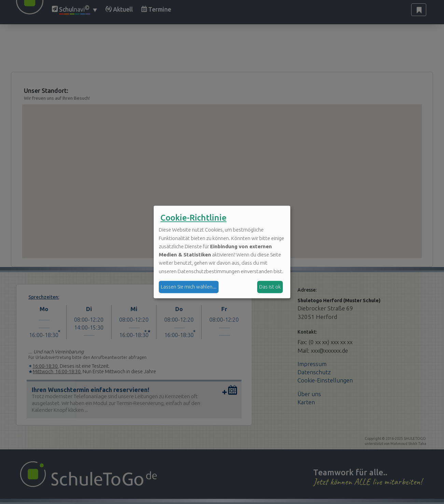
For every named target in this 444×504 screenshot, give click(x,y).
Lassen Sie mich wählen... (189, 287)
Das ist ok (270, 287)
